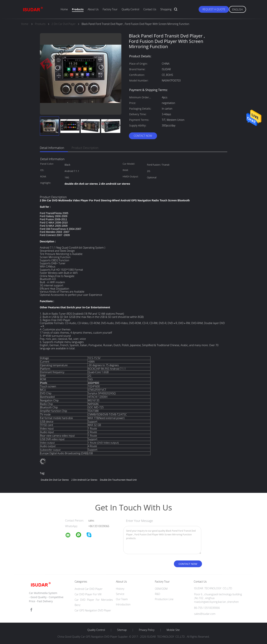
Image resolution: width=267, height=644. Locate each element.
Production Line (164, 599)
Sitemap (122, 630)
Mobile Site (173, 630)
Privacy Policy (147, 630)
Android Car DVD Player (89, 589)
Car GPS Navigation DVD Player (93, 610)
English (237, 9)
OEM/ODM (161, 589)
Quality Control (130, 9)
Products (78, 9)
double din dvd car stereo (55, 480)
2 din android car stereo (84, 480)
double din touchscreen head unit (118, 480)
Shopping (166, 9)
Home (64, 9)
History (120, 589)
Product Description (85, 148)
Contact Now (143, 136)
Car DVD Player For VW (88, 594)
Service (120, 594)
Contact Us (150, 9)
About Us (93, 9)
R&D (157, 594)
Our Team (122, 599)
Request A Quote (214, 9)
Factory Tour (110, 9)
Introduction (123, 604)
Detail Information (52, 148)
